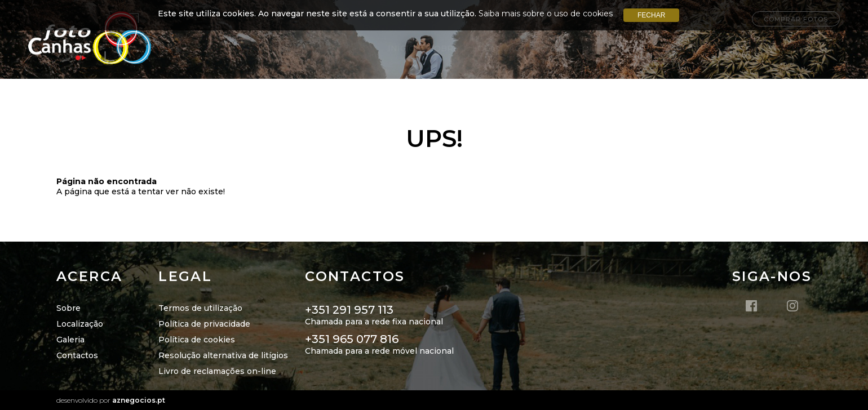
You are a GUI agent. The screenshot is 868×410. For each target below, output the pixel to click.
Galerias (638, 48)
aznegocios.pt (139, 400)
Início (402, 48)
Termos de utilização (200, 308)
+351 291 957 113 (349, 310)
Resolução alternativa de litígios (223, 355)
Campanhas (745, 48)
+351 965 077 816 (352, 339)
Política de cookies (197, 340)
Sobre (444, 48)
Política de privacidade (204, 324)
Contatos (810, 48)
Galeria (70, 340)
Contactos (77, 355)
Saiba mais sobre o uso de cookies (546, 14)
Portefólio (575, 48)
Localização (503, 48)
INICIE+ (689, 48)
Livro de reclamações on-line (217, 371)
